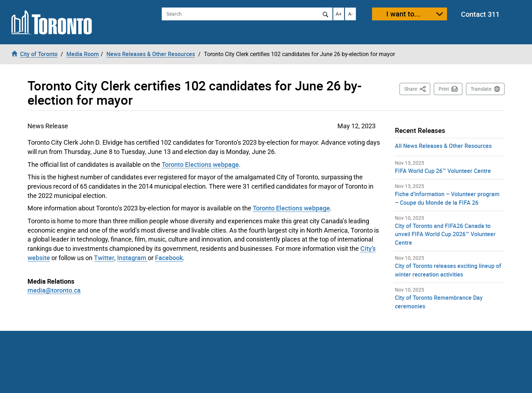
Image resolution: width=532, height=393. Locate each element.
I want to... (403, 14)
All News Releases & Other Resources (443, 146)
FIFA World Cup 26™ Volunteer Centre (443, 171)
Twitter (104, 258)
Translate (481, 89)
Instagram (132, 258)
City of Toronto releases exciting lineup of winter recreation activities (448, 270)
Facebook (169, 258)
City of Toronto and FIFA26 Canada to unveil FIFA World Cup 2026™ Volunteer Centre (445, 234)
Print (444, 89)
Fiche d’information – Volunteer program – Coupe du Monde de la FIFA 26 (447, 198)
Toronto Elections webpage (200, 164)
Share (417, 88)
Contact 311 (480, 14)
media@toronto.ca (54, 290)
